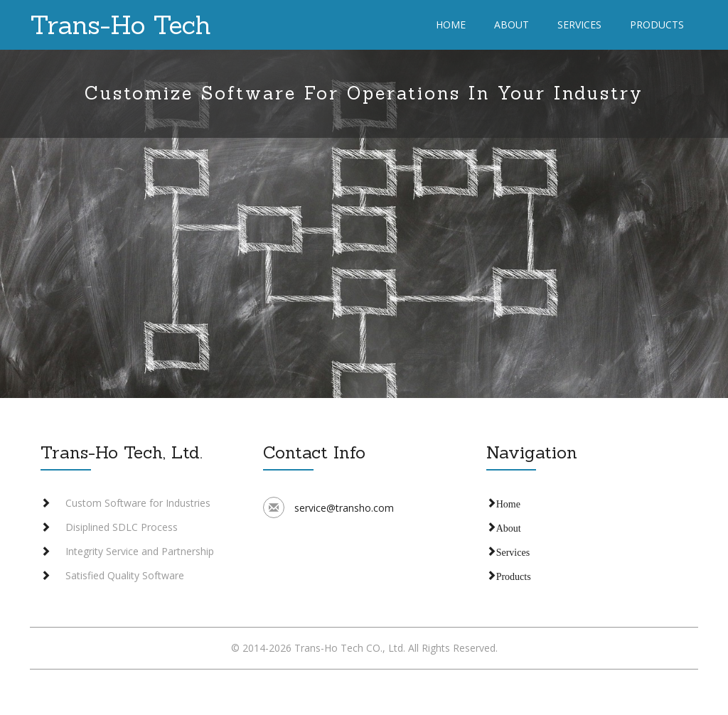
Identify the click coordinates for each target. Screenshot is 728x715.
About (512, 25)
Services (579, 25)
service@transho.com (344, 508)
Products (657, 25)
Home (451, 25)
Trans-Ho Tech (121, 25)
